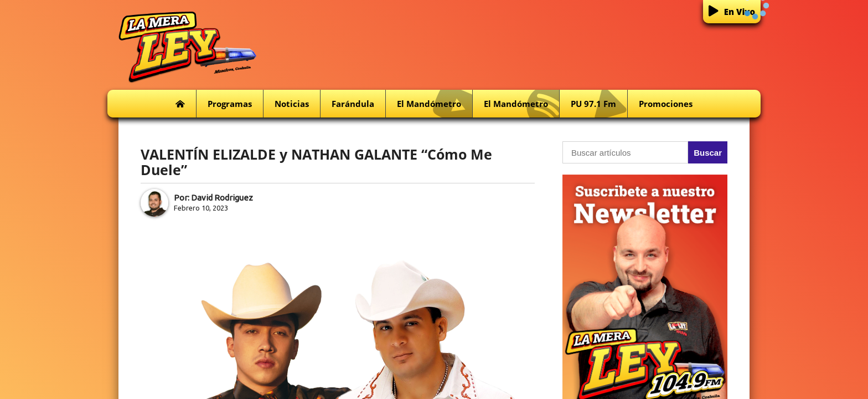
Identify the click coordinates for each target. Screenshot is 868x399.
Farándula (353, 104)
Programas (230, 104)
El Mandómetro (435, 104)
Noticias (292, 104)
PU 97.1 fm (599, 104)
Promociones (666, 104)
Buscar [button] (708, 153)
